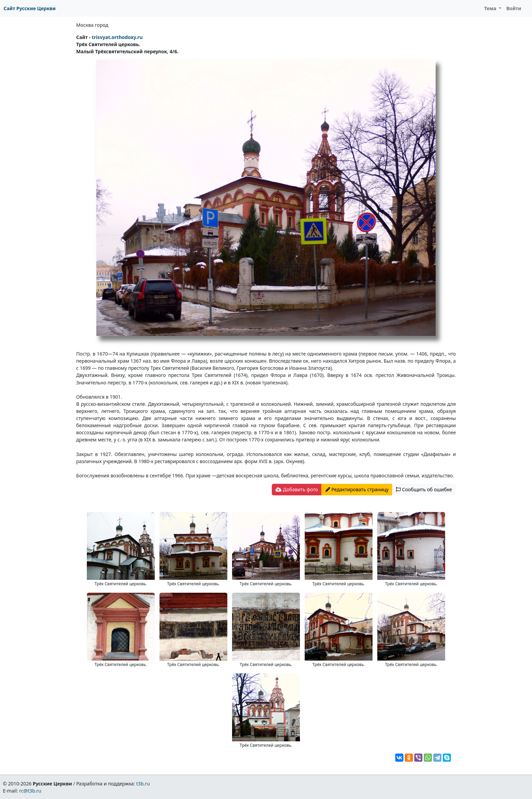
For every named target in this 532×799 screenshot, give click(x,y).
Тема (491, 8)
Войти (514, 8)
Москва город (92, 25)
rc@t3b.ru (30, 791)
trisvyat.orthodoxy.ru (117, 37)
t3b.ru (143, 784)
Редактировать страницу (357, 489)
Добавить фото (297, 489)
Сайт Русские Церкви (30, 8)
